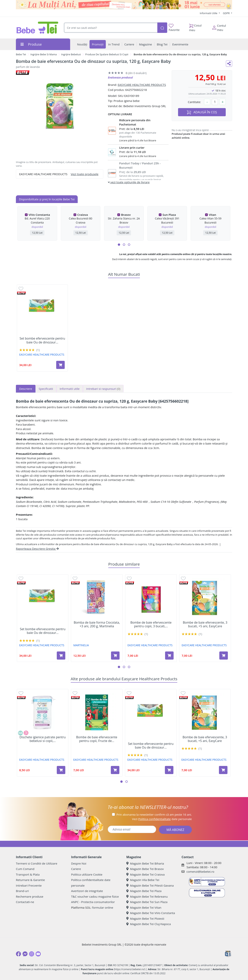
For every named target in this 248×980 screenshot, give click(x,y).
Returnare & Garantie (30, 880)
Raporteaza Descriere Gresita (37, 549)
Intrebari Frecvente (29, 885)
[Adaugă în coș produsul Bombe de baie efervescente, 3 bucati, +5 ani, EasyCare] (224, 656)
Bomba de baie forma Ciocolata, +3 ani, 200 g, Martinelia (97, 624)
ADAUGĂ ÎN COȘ (202, 112)
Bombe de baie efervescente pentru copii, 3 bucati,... (151, 624)
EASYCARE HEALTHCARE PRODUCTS (142, 85)
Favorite (174, 28)
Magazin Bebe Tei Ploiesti (145, 919)
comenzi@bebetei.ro (200, 872)
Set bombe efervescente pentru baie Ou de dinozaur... (42, 340)
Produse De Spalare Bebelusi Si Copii (107, 54)
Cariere (76, 869)
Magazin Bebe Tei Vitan (144, 907)
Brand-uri (22, 891)
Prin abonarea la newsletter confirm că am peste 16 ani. (154, 814)
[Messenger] (25, 954)
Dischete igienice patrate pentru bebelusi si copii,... (43, 739)
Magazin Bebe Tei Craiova (146, 874)
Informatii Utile (209, 13)
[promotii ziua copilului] (124, 5)
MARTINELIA (81, 645)
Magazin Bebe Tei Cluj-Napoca (149, 924)
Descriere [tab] (26, 389)
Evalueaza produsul (120, 77)
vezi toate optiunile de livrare (129, 182)
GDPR (227, 13)
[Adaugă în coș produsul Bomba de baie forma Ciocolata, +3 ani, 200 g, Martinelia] (115, 656)
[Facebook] (18, 954)
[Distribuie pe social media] (229, 64)
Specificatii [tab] (46, 389)
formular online (103, 907)
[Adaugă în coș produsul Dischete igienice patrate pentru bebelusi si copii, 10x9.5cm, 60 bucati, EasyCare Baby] (61, 770)
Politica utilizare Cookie (87, 874)
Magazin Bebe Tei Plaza (144, 891)
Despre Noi (79, 863)
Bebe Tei (21, 54)
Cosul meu (195, 27)
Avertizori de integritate (87, 891)
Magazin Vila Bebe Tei (143, 880)
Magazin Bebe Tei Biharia (145, 863)
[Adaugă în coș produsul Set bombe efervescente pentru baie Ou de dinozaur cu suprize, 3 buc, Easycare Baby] (60, 365)
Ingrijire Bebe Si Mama (44, 54)
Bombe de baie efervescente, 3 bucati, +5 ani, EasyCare (205, 624)
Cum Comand (25, 869)
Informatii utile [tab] (70, 389)
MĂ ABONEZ (175, 830)
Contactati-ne (25, 902)
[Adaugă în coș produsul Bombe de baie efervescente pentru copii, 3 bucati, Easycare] (169, 656)
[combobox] (111, 28)
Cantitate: (194, 102)
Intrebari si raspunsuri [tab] (103, 389)
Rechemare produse (30, 896)
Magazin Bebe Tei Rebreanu (147, 896)
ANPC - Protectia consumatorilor (93, 902)
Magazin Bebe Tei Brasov (145, 869)
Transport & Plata (28, 874)
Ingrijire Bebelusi (71, 54)
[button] (119, 245)
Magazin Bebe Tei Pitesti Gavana (150, 885)
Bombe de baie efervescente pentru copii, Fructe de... (97, 739)
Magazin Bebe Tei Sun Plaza (147, 902)
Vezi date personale (162, 819)
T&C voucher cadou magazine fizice (95, 896)
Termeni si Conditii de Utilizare (37, 863)
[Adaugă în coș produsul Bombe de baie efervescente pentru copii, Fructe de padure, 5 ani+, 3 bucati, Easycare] (115, 770)
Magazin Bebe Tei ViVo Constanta (151, 913)
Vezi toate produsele (85, 174)
